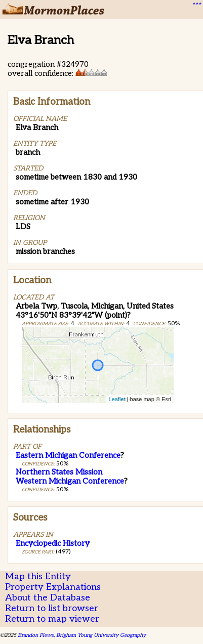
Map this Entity (38, 576)
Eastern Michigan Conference (68, 455)
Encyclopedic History (53, 543)
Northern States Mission (59, 472)
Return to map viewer (52, 619)
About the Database (48, 598)
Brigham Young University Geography (101, 635)
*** (196, 6)
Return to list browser (52, 608)
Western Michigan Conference (70, 481)
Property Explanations (53, 587)
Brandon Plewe (36, 635)
